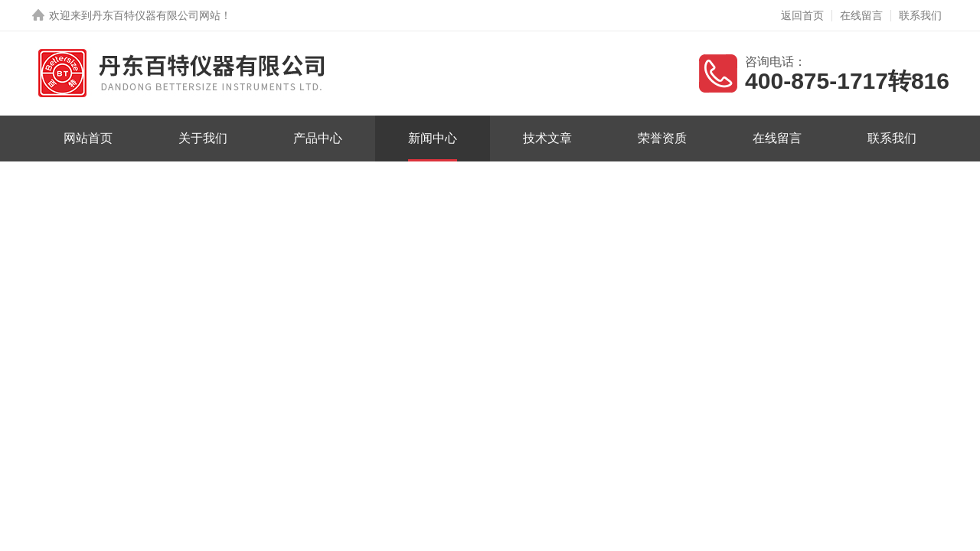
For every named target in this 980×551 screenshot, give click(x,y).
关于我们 (203, 138)
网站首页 (88, 138)
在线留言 (861, 15)
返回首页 (802, 15)
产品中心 (318, 138)
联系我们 (920, 15)
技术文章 (547, 138)
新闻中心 (433, 138)
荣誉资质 (662, 138)
